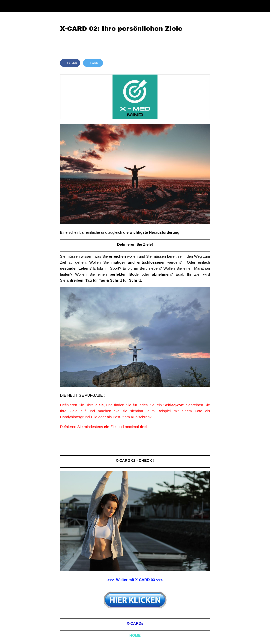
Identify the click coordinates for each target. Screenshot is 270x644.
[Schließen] (7, 6)
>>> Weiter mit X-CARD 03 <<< (135, 580)
